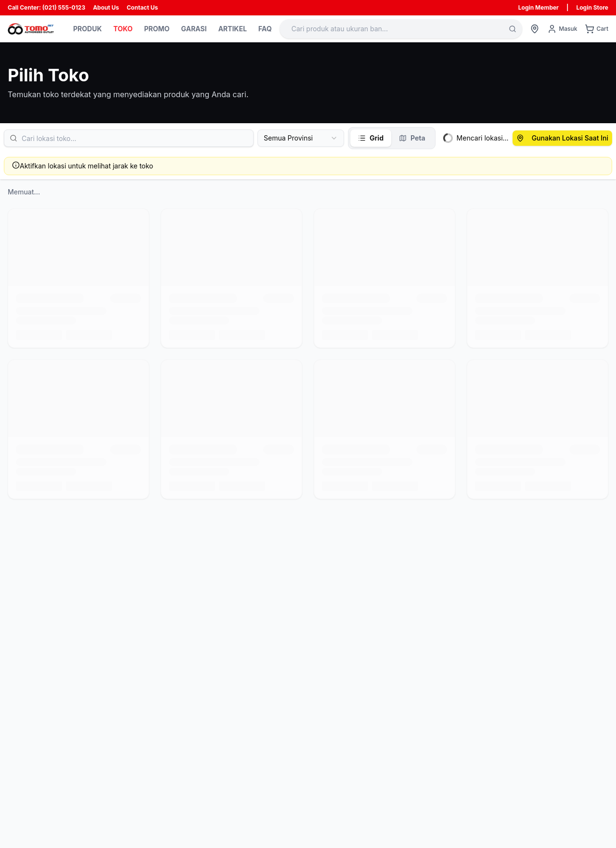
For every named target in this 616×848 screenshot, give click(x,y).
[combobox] (301, 138)
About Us (106, 7)
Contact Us (142, 7)
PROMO (157, 29)
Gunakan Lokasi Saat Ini (562, 138)
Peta (412, 138)
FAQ (265, 29)
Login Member (539, 7)
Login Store (592, 7)
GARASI (194, 29)
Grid (371, 138)
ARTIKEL (232, 29)
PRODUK (87, 29)
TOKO (123, 29)
